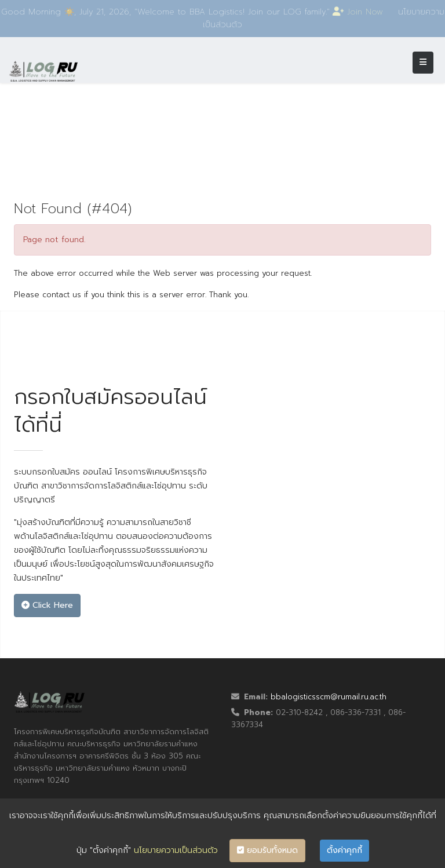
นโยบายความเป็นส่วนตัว (176, 850)
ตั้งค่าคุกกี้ (344, 850)
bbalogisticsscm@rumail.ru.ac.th (329, 697)
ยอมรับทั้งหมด (267, 850)
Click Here (47, 605)
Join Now (360, 12)
